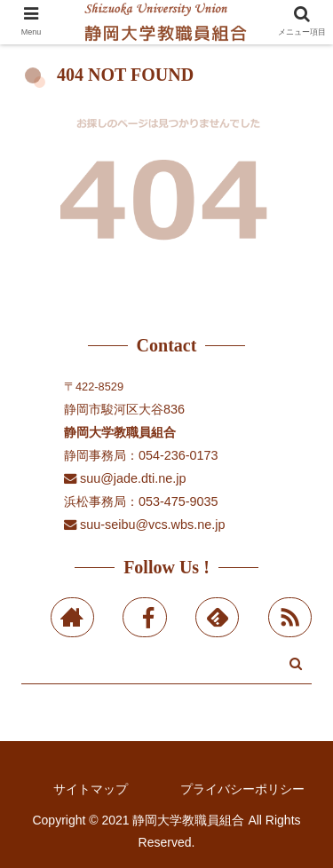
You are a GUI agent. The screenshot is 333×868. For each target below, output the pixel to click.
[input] (166, 667)
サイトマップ (91, 789)
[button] (296, 663)
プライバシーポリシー (242, 789)
